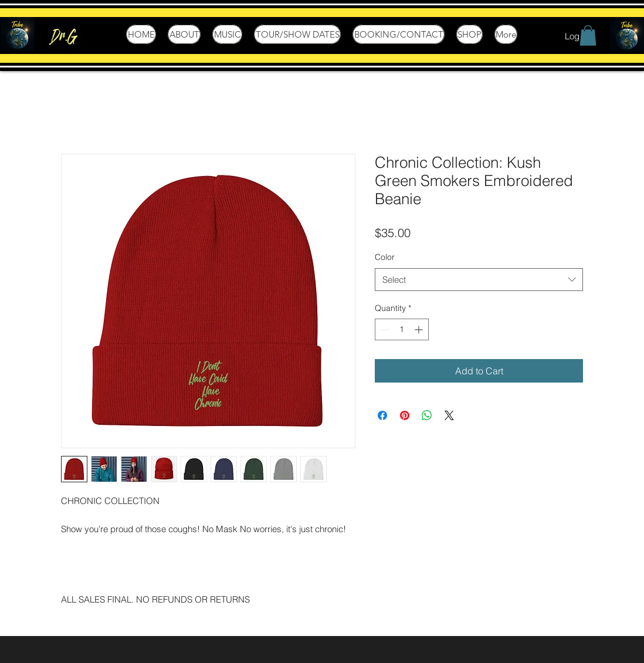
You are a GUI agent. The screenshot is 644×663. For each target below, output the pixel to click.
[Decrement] (384, 329)
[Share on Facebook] (382, 415)
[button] (588, 35)
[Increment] (420, 329)
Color (385, 257)
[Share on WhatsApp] (427, 415)
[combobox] (479, 280)
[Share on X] (449, 415)
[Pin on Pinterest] (405, 415)
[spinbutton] (402, 329)
